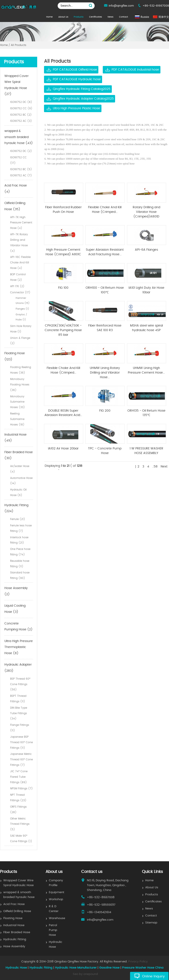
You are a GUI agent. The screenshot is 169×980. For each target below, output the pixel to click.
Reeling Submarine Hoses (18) (17, 419)
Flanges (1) (22, 309)
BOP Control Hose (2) (18, 277)
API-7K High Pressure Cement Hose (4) (21, 223)
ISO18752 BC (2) (21, 115)
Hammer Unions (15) (23, 300)
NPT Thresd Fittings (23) (18, 798)
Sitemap (151, 923)
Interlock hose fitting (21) (19, 540)
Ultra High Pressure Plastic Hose (76, 108)
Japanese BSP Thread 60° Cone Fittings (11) (21, 742)
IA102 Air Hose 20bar (63, 449)
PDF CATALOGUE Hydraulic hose (77, 79)
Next (164, 467)
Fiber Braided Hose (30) (19, 455)
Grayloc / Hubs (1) (21, 317)
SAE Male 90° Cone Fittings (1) (21, 839)
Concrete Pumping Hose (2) (18, 627)
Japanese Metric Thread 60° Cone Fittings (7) (21, 759)
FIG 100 (63, 288)
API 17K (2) (17, 286)
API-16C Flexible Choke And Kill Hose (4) (20, 263)
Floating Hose (13, 918)
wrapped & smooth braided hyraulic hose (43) (19, 137)
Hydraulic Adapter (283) (18, 668)
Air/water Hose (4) (20, 469)
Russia (145, 17)
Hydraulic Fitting (15, 939)
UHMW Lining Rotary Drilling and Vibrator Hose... (105, 373)
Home (49, 17)
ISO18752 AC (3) (21, 121)
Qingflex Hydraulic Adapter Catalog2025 (83, 99)
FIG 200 (105, 411)
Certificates (96, 17)
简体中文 (164, 17)
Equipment (57, 892)
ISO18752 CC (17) (18, 160)
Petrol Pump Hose (53, 930)
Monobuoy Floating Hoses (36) (20, 385)
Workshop (56, 899)
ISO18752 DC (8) (21, 102)
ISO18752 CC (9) (21, 108)
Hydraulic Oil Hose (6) (18, 492)
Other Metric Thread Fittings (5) (20, 824)
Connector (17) (20, 292)
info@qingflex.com (121, 6)
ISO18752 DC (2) (21, 151)
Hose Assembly (14, 946)
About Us (63, 17)
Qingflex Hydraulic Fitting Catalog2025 (82, 89)
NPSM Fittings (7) (21, 788)
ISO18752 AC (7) (21, 175)
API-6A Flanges (146, 250)
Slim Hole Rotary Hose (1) (21, 329)
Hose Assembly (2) (16, 591)
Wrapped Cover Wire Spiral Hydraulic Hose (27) (17, 85)
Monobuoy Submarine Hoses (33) (17, 402)
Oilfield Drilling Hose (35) (15, 206)
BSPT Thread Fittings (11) (18, 699)
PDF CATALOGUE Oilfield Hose (75, 70)
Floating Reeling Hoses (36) (21, 370)
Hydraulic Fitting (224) (16, 508)
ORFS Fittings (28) (18, 809)
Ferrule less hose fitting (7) (21, 528)
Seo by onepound (85, 974)
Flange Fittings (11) (20, 728)
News (110, 17)
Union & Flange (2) (20, 341)
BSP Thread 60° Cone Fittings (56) (20, 684)
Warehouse (57, 918)
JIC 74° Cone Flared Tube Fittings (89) (19, 777)
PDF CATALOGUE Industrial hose (135, 70)
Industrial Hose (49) (16, 438)
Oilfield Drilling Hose (17, 911)
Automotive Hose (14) (21, 481)
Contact (124, 17)
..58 (155, 467)
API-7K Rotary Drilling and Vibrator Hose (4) (19, 243)
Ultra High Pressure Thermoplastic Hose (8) (19, 647)
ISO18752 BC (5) (21, 169)
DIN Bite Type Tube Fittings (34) (19, 713)
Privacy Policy (138, 962)
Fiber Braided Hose (17, 932)
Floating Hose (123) (15, 356)
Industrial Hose (14, 925)
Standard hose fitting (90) (20, 575)
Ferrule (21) (18, 519)
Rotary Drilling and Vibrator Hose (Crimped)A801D (146, 212)
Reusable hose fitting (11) (20, 564)
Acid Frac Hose (14, 904)
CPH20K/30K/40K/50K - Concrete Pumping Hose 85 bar (63, 330)
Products (79, 17)
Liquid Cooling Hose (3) (15, 609)
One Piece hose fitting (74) (20, 552)
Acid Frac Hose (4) (16, 189)
